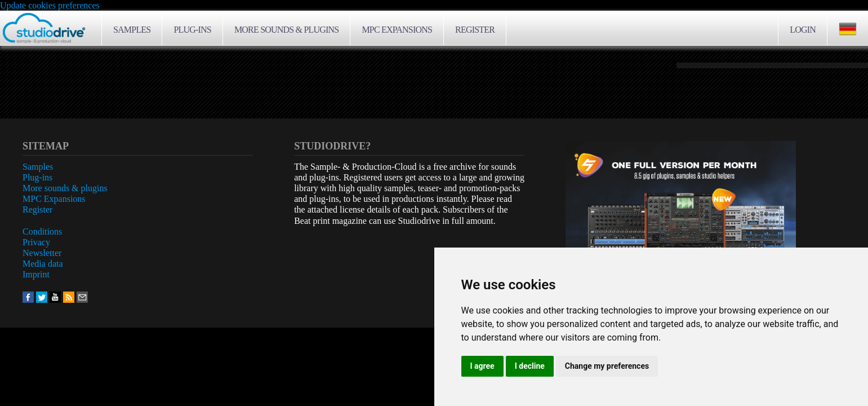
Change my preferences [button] (607, 366)
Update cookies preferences (50, 5)
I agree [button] (482, 366)
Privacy (36, 242)
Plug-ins (192, 30)
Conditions (42, 231)
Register (475, 30)
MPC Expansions (397, 30)
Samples (132, 30)
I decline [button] (530, 366)
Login (803, 30)
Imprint (36, 274)
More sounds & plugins (286, 30)
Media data (43, 264)
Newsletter (42, 253)
